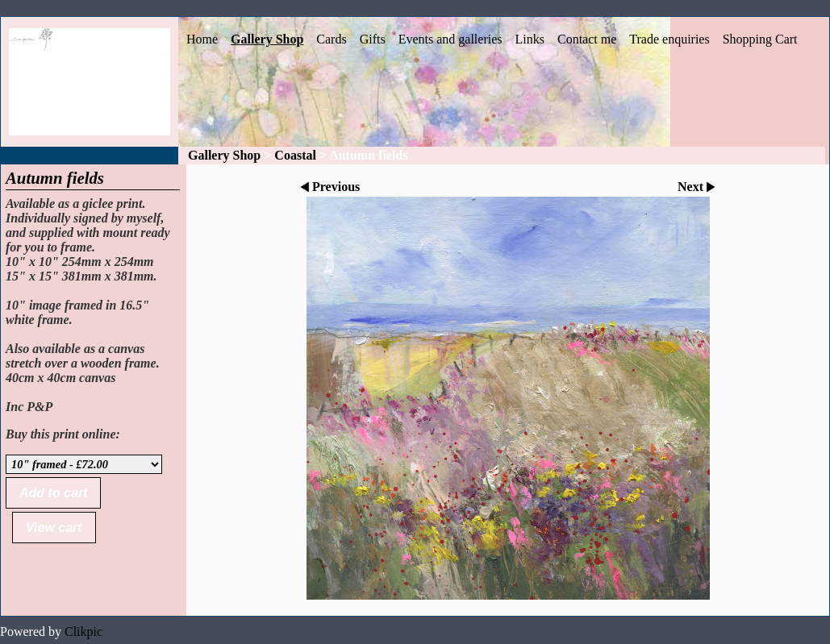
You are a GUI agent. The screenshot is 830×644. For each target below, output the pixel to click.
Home (202, 39)
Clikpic (83, 632)
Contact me (587, 39)
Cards (331, 39)
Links (530, 39)
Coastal (295, 155)
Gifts (373, 39)
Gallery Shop (267, 39)
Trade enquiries (669, 39)
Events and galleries (450, 39)
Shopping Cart (760, 39)
